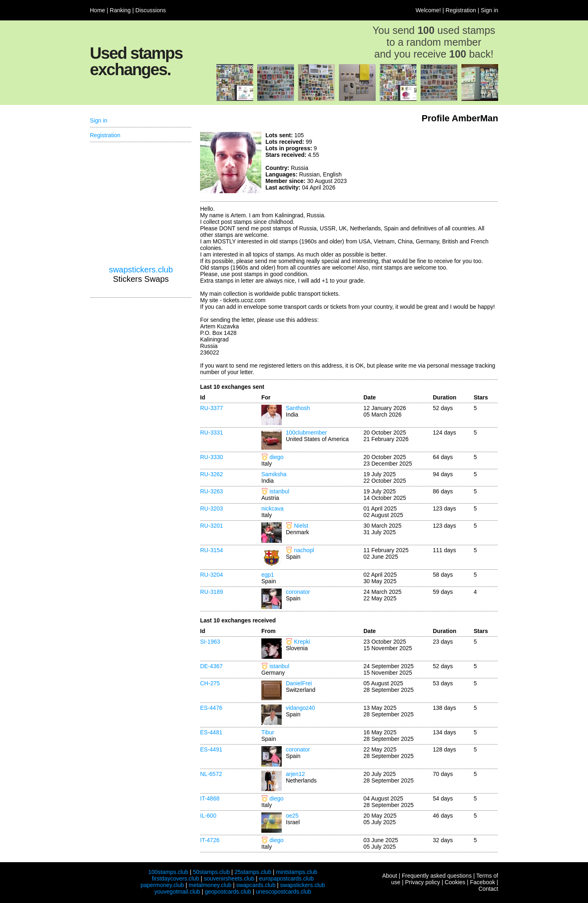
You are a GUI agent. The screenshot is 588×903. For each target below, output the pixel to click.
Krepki (302, 642)
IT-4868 (210, 798)
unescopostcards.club (284, 892)
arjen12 (295, 774)
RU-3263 (212, 491)
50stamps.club (211, 872)
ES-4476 (211, 708)
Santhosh (298, 408)
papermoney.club (162, 885)
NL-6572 (211, 774)
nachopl (304, 550)
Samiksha (274, 474)
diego (276, 457)
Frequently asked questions (437, 876)
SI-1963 (210, 642)
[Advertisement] (437, 163)
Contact (488, 889)
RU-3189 (212, 592)
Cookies (455, 882)
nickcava (272, 508)
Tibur (268, 732)
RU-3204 (212, 575)
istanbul (279, 491)
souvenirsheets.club (229, 878)
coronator (298, 592)
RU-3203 (212, 508)
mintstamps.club (297, 872)
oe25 (292, 816)
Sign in (489, 10)
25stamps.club (253, 872)
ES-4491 (211, 749)
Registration (461, 10)
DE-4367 (211, 666)
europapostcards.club (286, 878)
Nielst (301, 526)
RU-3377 (212, 408)
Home (97, 10)
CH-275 (210, 683)
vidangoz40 (301, 708)
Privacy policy (423, 882)
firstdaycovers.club (176, 878)
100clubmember (306, 433)
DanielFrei (299, 683)
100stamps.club (168, 872)
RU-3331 (212, 433)
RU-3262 (212, 474)
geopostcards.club (228, 892)
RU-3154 (212, 550)
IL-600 (208, 816)
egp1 (268, 575)
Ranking (120, 10)
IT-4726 (210, 840)
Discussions (151, 10)
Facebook (482, 882)
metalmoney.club (210, 885)
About (390, 876)
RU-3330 (212, 457)
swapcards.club (256, 885)
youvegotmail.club (177, 892)
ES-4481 (211, 732)
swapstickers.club (141, 270)
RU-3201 (212, 526)
